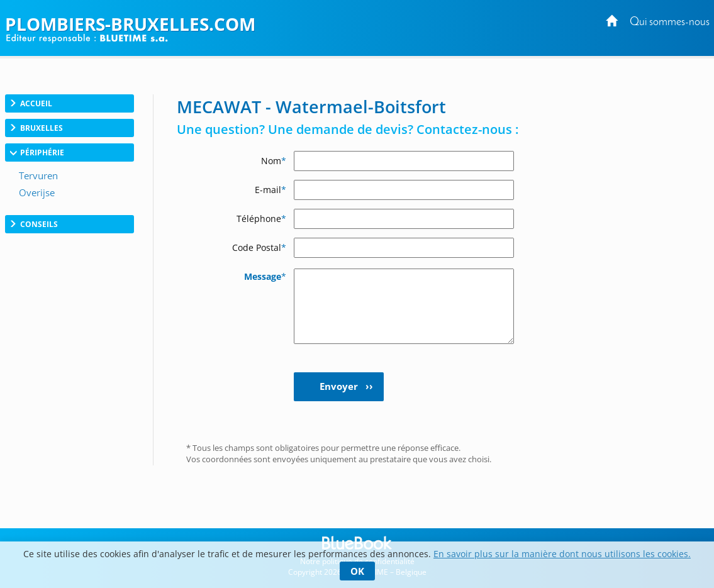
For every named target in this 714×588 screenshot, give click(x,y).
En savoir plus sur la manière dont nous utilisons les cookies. (562, 554)
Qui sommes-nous (670, 22)
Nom (274, 161)
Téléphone (261, 219)
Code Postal (259, 247)
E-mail (271, 190)
